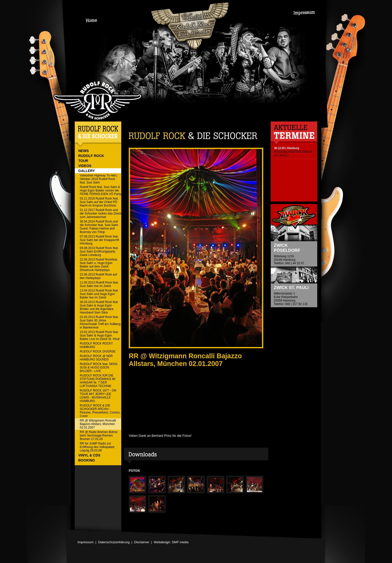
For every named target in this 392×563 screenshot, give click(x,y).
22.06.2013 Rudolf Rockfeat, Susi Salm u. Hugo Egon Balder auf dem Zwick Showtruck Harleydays (99, 265)
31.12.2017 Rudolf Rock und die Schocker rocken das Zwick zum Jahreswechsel (100, 213)
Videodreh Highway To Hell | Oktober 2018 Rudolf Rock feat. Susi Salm (98, 179)
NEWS (83, 151)
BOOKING (87, 460)
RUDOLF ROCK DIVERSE (98, 351)
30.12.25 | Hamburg (286, 148)
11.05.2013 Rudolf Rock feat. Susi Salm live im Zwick (99, 284)
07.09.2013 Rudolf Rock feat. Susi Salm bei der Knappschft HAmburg (99, 240)
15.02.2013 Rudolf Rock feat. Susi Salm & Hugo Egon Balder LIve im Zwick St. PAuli (100, 335)
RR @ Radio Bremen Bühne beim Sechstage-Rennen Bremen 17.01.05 (99, 435)
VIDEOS (85, 166)
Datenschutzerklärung (114, 542)
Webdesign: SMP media (171, 542)
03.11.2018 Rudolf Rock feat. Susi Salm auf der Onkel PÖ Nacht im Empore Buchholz (99, 202)
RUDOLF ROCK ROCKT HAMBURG (96, 345)
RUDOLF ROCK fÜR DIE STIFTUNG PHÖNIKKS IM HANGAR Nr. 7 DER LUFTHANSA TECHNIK (97, 381)
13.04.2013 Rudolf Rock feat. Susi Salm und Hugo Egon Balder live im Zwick (99, 294)
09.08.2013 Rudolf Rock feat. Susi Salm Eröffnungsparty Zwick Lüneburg (99, 251)
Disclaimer (142, 542)
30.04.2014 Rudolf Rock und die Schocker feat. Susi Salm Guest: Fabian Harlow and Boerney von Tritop (99, 227)
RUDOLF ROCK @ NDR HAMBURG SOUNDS (96, 358)
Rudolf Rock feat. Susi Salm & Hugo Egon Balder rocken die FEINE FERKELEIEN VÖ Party (100, 190)
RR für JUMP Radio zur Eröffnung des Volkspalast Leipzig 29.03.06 (97, 447)
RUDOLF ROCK (91, 156)
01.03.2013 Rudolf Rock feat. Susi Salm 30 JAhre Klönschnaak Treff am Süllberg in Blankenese (100, 322)
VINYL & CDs (89, 455)
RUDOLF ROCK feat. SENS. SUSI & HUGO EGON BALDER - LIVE (99, 367)
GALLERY (86, 171)
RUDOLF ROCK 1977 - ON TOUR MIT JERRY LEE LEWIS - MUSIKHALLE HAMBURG (98, 396)
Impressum (85, 542)
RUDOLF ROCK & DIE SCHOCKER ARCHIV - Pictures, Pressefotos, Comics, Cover (100, 411)
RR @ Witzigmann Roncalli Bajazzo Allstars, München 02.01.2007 (98, 424)
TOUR (83, 161)
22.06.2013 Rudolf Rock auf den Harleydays (98, 276)
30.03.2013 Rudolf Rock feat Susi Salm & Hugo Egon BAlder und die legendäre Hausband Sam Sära (99, 307)
